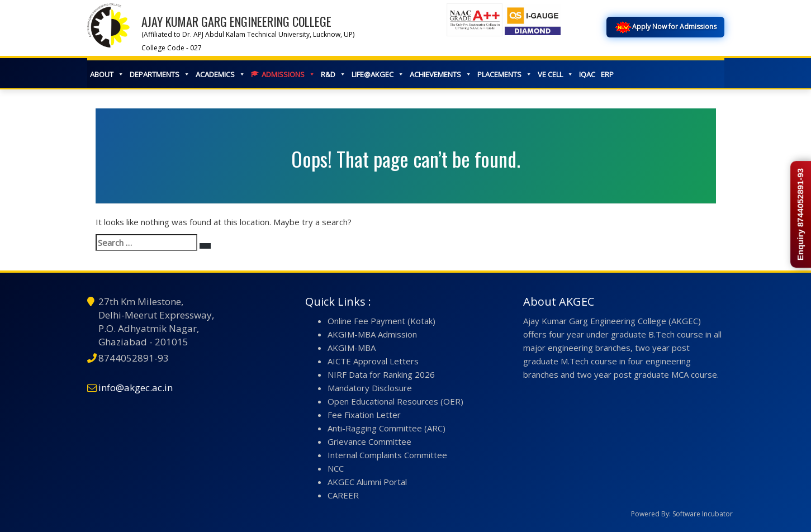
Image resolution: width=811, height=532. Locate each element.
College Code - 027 (172, 48)
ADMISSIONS (288, 74)
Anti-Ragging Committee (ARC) (386, 428)
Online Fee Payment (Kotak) (381, 321)
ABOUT (107, 74)
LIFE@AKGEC (378, 74)
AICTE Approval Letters (373, 361)
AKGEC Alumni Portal (367, 482)
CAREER (343, 495)
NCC (336, 468)
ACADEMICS (220, 74)
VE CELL (556, 74)
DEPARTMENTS (160, 74)
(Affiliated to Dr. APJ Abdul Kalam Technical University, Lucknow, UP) (248, 34)
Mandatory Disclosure (370, 388)
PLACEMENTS (505, 74)
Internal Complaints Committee (387, 455)
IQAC (587, 74)
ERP (607, 74)
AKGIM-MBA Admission (372, 334)
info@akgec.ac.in (136, 388)
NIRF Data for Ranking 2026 (381, 374)
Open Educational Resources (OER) (395, 401)
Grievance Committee (369, 441)
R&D (333, 74)
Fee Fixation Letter (364, 415)
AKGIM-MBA (352, 348)
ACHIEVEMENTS (441, 74)
